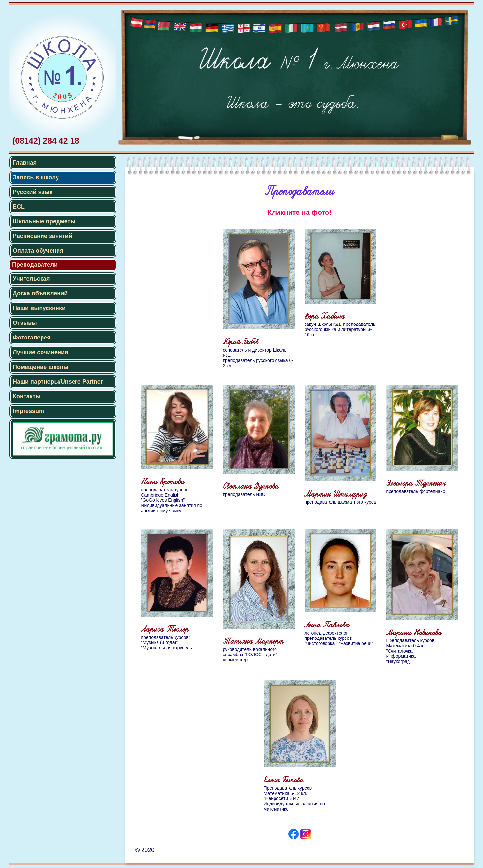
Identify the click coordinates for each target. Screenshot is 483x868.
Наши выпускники (39, 308)
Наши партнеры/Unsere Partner (58, 382)
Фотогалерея (32, 338)
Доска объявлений (40, 293)
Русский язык (33, 192)
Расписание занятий (42, 236)
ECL (19, 207)
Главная (25, 163)
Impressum (28, 411)
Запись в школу (36, 177)
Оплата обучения (38, 251)
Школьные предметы (44, 221)
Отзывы (25, 323)
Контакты (27, 396)
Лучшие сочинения (41, 352)
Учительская (31, 279)
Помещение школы (41, 367)
